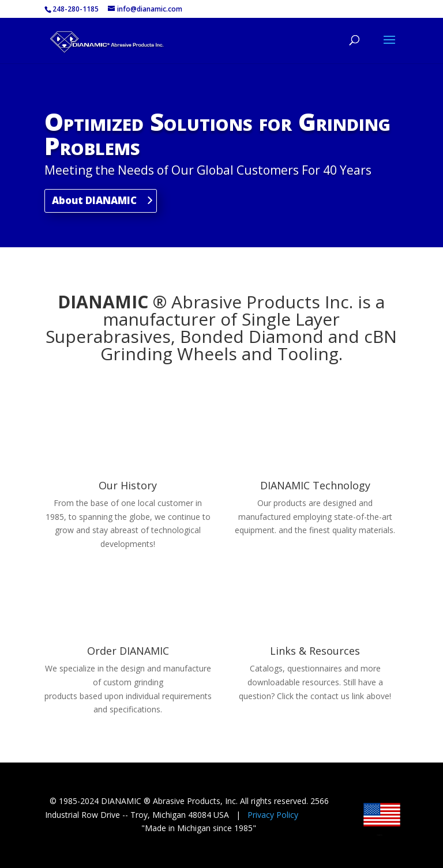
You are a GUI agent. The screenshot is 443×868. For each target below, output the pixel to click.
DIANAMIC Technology (315, 485)
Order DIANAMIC (128, 651)
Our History (128, 485)
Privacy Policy (273, 815)
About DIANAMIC (94, 200)
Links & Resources (315, 651)
